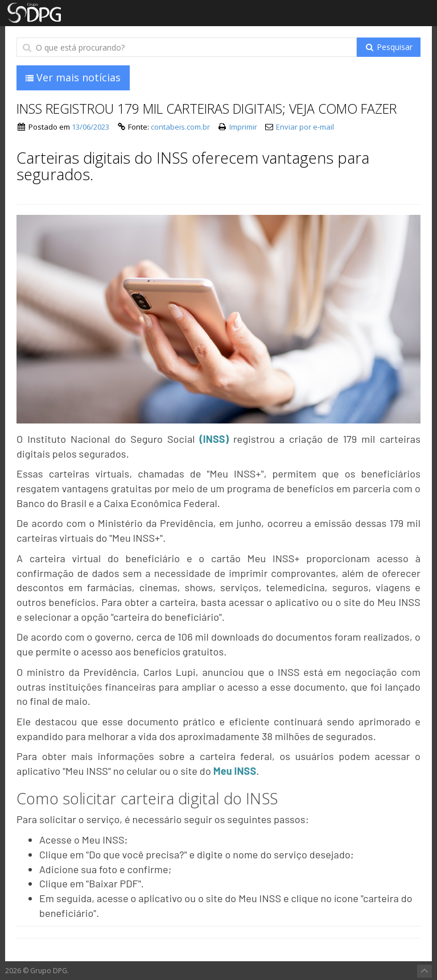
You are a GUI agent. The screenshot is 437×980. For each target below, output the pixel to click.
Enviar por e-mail (305, 127)
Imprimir (243, 127)
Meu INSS (235, 771)
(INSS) (214, 439)
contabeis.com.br (180, 127)
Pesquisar (388, 47)
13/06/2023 (90, 127)
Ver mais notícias (73, 77)
